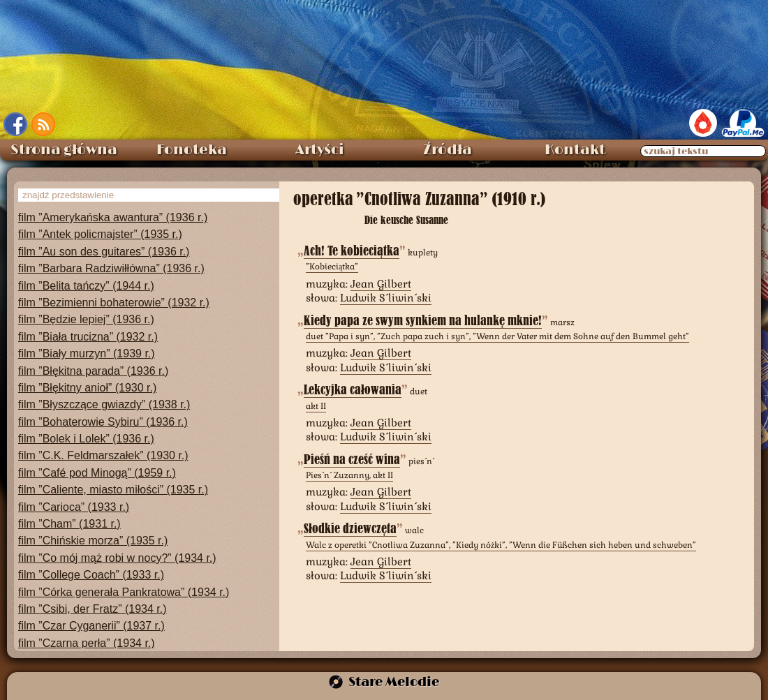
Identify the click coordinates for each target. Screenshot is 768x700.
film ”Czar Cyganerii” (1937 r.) (91, 626)
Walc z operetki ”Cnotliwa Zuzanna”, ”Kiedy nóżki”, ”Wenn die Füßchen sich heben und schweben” (501, 545)
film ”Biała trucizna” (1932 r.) (88, 337)
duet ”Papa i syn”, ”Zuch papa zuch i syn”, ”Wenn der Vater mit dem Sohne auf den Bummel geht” (497, 336)
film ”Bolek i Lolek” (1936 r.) (86, 439)
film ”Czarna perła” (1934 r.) (87, 643)
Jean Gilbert (381, 284)
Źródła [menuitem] (448, 150)
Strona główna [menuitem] (64, 150)
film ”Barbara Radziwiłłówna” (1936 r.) (111, 268)
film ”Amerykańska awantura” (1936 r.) (113, 217)
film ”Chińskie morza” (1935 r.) (93, 541)
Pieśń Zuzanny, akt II (349, 475)
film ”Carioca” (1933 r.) (74, 507)
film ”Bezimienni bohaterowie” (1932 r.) (114, 303)
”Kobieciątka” (332, 267)
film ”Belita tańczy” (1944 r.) (86, 286)
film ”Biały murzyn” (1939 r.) (87, 353)
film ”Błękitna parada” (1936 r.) (93, 371)
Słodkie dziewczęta (350, 529)
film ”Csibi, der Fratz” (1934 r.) (92, 609)
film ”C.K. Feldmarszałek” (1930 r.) (103, 455)
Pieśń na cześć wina (352, 460)
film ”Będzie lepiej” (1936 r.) (86, 319)
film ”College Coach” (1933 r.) (91, 575)
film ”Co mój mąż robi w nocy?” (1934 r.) (117, 558)
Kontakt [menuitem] (575, 150)
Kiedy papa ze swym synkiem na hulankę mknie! (423, 321)
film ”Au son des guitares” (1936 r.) (104, 252)
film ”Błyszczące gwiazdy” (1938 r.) (104, 404)
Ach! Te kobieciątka (352, 251)
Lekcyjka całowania (353, 390)
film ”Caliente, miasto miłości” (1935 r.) (113, 490)
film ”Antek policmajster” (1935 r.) (100, 234)
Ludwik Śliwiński (386, 298)
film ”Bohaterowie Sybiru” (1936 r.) (103, 422)
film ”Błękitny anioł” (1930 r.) (87, 388)
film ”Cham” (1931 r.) (69, 524)
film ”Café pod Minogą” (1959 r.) (97, 473)
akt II (316, 406)
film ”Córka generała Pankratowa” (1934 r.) (124, 592)
